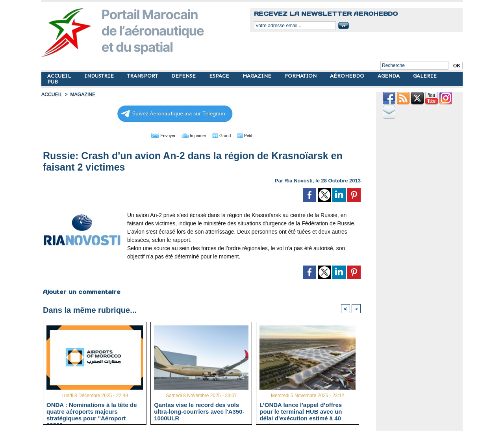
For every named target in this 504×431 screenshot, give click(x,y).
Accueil (52, 95)
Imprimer (193, 135)
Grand (226, 135)
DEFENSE (184, 76)
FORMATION (301, 76)
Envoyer (157, 135)
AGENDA (389, 76)
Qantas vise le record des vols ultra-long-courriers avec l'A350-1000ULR (199, 411)
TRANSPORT (143, 76)
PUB (53, 82)
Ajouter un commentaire (81, 292)
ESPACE (220, 76)
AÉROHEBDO (348, 76)
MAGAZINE (258, 76)
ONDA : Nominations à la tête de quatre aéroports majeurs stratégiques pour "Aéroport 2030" (92, 411)
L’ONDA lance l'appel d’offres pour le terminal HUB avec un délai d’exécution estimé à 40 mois (301, 411)
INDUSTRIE (100, 76)
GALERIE (425, 76)
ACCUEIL (60, 76)
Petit (252, 135)
